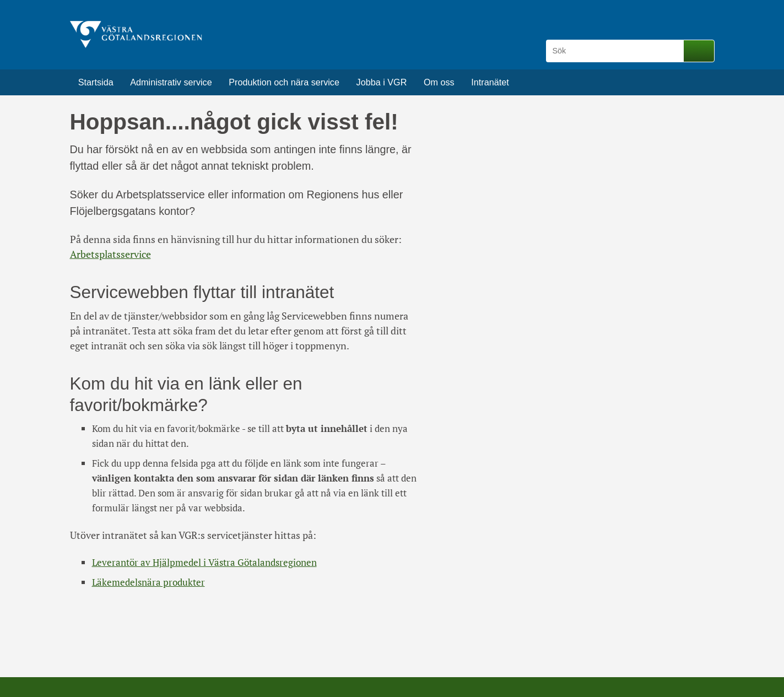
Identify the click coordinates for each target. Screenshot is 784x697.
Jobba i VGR (382, 82)
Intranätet (490, 82)
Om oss (439, 82)
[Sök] (617, 51)
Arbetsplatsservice (110, 254)
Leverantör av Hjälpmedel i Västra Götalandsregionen (204, 562)
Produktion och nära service (284, 82)
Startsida (96, 82)
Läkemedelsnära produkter (148, 582)
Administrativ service (171, 82)
